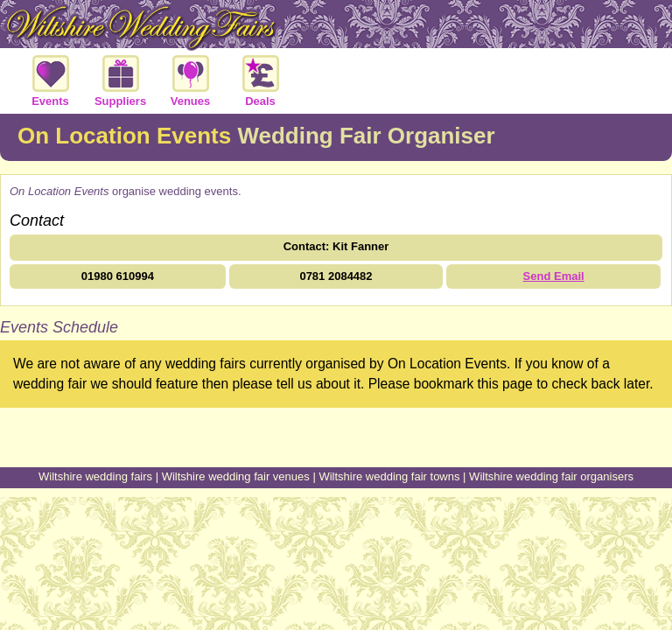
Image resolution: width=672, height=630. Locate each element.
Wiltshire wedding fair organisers (551, 476)
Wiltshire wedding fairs (95, 476)
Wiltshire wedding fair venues (236, 476)
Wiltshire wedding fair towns (389, 476)
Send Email (554, 276)
